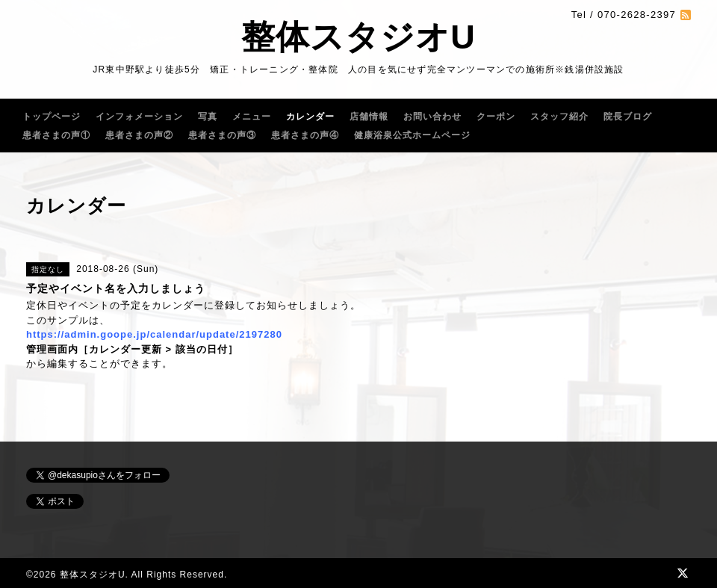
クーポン (496, 117)
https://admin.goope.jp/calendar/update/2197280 (154, 334)
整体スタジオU (358, 37)
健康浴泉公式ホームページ (412, 135)
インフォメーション (139, 117)
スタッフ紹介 (559, 117)
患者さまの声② (139, 135)
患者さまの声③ (222, 135)
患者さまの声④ (305, 135)
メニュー (252, 117)
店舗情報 (369, 117)
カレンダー (310, 117)
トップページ (52, 117)
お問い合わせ (432, 117)
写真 (208, 117)
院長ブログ (628, 117)
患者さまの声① (56, 135)
